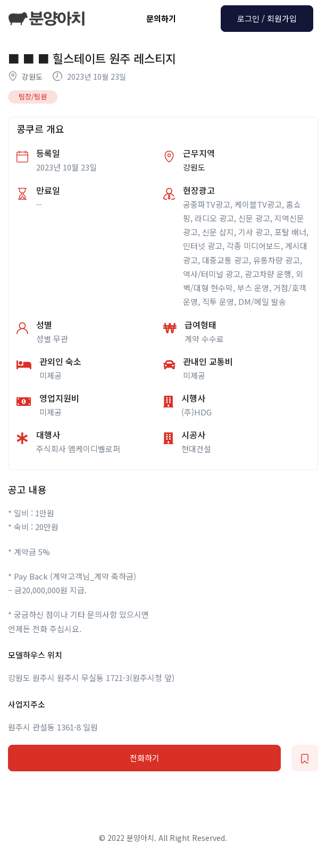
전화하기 (145, 758)
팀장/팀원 (33, 96)
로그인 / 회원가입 (267, 18)
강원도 (32, 76)
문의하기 (161, 18)
